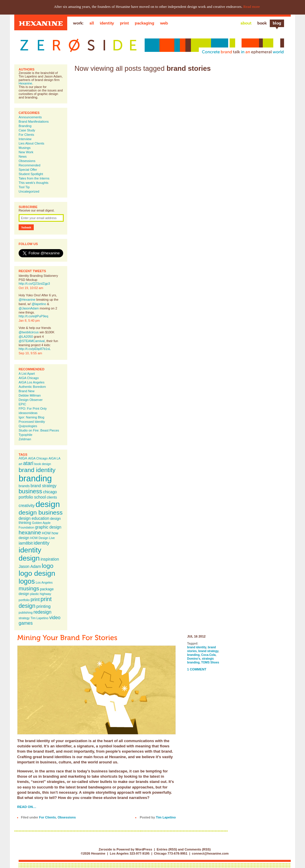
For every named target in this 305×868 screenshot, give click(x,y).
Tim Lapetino (39, 618)
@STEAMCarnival (32, 341)
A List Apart (27, 374)
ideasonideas (28, 413)
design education (34, 518)
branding (35, 478)
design (48, 504)
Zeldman (25, 439)
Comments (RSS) (198, 849)
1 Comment (197, 669)
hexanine (30, 532)
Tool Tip (24, 187)
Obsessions (27, 161)
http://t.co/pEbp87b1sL (35, 349)
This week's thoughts (33, 183)
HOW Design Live (43, 538)
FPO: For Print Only (33, 409)
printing (44, 606)
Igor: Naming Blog (31, 417)
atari (28, 463)
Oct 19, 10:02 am (31, 288)
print (35, 599)
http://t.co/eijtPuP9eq (33, 316)
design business (41, 512)
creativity (27, 506)
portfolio (24, 600)
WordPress (144, 849)
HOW (46, 533)
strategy (24, 618)
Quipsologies (28, 426)
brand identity (37, 470)
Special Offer (28, 170)
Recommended (30, 165)
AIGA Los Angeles (32, 382)
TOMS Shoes (210, 662)
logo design (37, 573)
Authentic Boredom (32, 387)
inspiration (50, 559)
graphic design (48, 527)
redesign (42, 612)
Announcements (30, 117)
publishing (26, 612)
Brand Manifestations (34, 122)
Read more (252, 7)
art (20, 464)
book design (43, 464)
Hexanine (25, 83)
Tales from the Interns (34, 178)
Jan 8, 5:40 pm (29, 321)
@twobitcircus (29, 332)
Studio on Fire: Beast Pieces (39, 430)
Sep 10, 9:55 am (30, 353)
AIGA (23, 458)
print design (35, 602)
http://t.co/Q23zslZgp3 (34, 284)
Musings (25, 148)
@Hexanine (27, 300)
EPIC (22, 404)
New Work (26, 152)
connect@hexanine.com (210, 853)
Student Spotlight (31, 174)
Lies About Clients (31, 143)
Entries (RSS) (167, 849)
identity (41, 543)
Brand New (26, 391)
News (23, 156)
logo (48, 566)
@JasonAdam (29, 308)
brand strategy (44, 486)
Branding (25, 126)
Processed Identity (32, 422)
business (30, 491)
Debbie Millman (30, 395)
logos (27, 581)
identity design (30, 554)
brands (24, 486)
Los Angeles (44, 582)
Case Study (27, 130)
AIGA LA (55, 458)
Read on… (27, 807)
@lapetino (39, 304)
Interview (25, 139)
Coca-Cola (208, 655)
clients (52, 497)
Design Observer (31, 400)
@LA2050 (26, 337)
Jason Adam (30, 566)
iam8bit (26, 543)
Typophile (25, 435)
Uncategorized (29, 191)
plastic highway (41, 594)
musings (29, 588)
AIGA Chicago (29, 378)
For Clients (26, 135)
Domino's (194, 659)
